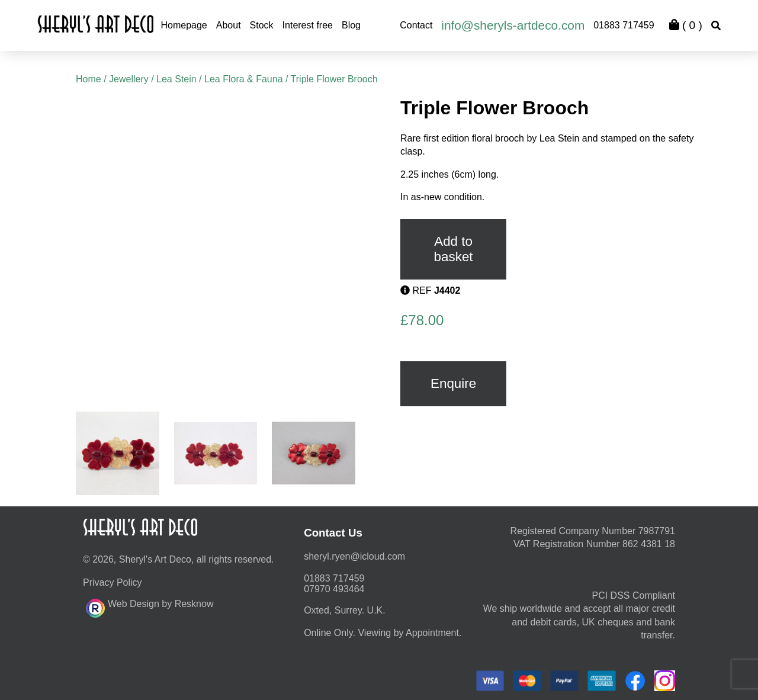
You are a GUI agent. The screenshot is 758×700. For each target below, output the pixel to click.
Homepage (184, 25)
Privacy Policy (113, 582)
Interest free (308, 25)
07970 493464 (334, 589)
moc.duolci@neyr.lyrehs (354, 556)
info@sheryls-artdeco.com (513, 25)
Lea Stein (176, 79)
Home (89, 79)
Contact (416, 25)
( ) (686, 25)
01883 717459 (624, 25)
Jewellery (129, 79)
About (229, 25)
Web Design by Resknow (150, 606)
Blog (351, 25)
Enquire (453, 383)
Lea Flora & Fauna (244, 79)
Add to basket (454, 249)
